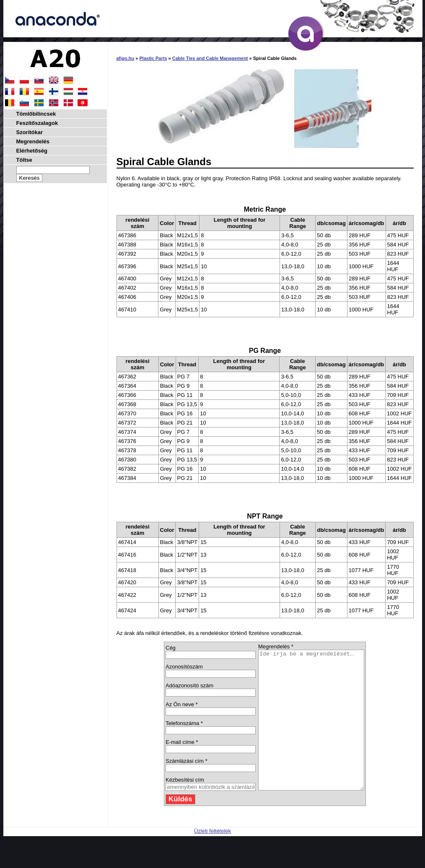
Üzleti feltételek (212, 859)
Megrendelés (33, 141)
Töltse (24, 160)
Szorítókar (30, 132)
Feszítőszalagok (37, 123)
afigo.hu (126, 58)
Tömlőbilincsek (36, 114)
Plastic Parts (153, 58)
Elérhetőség (32, 151)
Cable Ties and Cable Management (210, 58)
